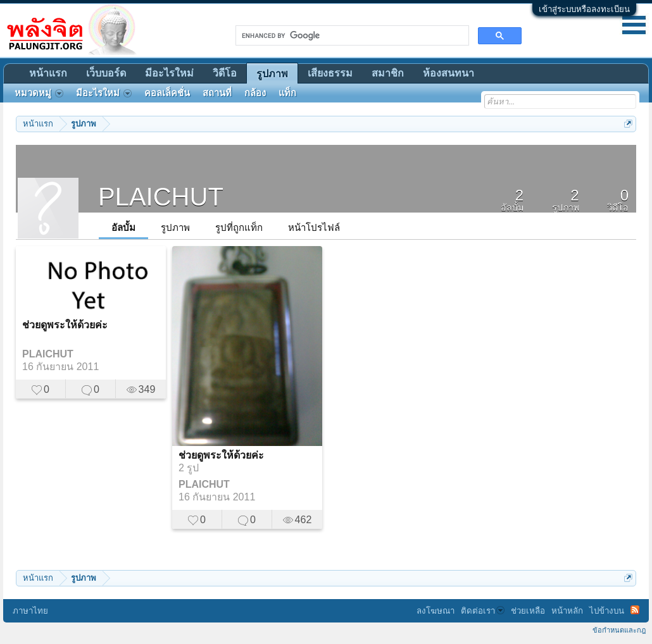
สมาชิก (388, 73)
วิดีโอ (225, 73)
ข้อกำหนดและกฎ (619, 630)
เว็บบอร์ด (106, 73)
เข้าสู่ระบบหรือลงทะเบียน (584, 9)
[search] (351, 35)
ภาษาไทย (30, 611)
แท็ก (287, 93)
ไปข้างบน (607, 611)
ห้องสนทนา (448, 73)
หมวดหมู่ (39, 93)
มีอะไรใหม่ (169, 73)
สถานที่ (217, 93)
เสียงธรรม (330, 73)
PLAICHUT (48, 354)
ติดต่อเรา (483, 611)
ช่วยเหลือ (528, 611)
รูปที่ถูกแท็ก (239, 227)
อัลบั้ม (123, 227)
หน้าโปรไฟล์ (314, 227)
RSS (635, 610)
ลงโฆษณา (436, 611)
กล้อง (255, 93)
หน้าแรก (48, 73)
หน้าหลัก (567, 611)
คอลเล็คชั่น (167, 93)
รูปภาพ (175, 227)
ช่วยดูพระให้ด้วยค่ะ (65, 325)
